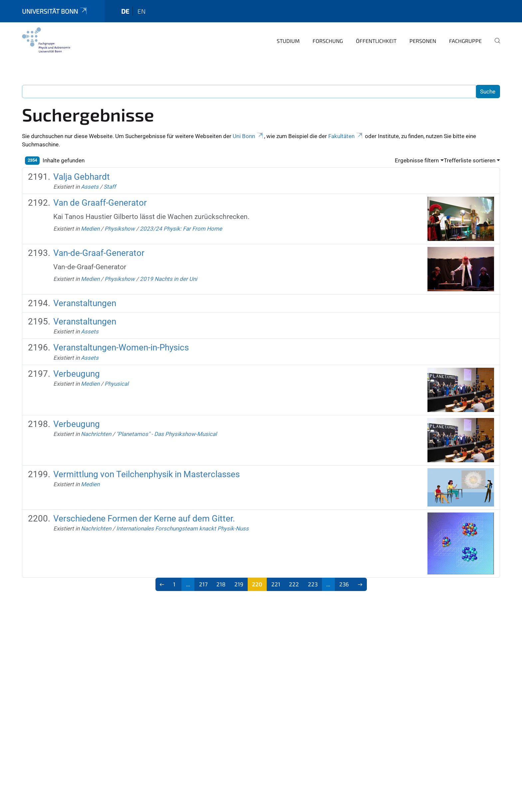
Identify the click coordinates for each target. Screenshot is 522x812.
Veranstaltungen (85, 303)
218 (221, 584)
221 (276, 584)
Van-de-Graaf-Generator (99, 253)
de (125, 11)
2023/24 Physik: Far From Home (181, 229)
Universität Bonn (55, 11)
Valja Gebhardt (82, 177)
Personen (423, 41)
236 (344, 584)
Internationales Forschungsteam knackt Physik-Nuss (182, 528)
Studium (288, 41)
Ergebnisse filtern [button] (417, 160)
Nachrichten (96, 434)
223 (313, 584)
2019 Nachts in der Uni (168, 279)
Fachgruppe (465, 41)
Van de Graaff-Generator (100, 203)
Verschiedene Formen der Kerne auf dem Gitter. (144, 518)
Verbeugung (77, 374)
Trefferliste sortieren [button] (470, 160)
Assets (90, 187)
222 (294, 584)
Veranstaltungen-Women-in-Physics (121, 347)
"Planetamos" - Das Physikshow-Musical (166, 434)
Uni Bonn (248, 136)
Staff (110, 187)
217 (203, 584)
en (141, 11)
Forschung (328, 41)
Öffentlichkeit (376, 41)
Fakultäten (346, 136)
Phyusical (117, 384)
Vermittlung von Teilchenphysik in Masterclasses (146, 474)
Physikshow (120, 229)
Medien (90, 229)
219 (239, 584)
